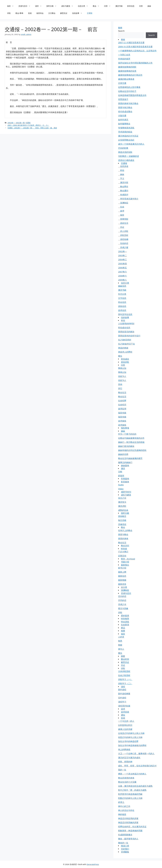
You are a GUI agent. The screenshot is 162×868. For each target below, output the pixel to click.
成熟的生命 (123, 510)
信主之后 (122, 498)
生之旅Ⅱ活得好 (125, 340)
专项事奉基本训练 (126, 128)
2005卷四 (122, 264)
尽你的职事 (123, 148)
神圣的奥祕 (123, 348)
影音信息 (131, 6)
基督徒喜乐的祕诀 (126, 332)
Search (121, 31)
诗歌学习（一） (125, 679)
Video (121, 489)
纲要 (123, 656)
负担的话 (123, 243)
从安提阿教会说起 (126, 140)
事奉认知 (122, 368)
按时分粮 (53, 6)
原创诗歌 (125, 362)
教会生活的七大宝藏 (127, 782)
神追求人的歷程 (125, 352)
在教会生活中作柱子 (127, 91)
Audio (121, 485)
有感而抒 (123, 195)
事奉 (123, 40)
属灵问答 (123, 182)
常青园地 (125, 479)
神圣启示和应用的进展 (128, 818)
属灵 (123, 468)
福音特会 (40, 13)
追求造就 (125, 712)
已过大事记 (123, 552)
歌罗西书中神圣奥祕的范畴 (130, 794)
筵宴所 (121, 476)
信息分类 (84, 6)
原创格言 (122, 516)
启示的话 (122, 596)
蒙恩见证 (64, 13)
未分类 (124, 587)
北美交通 (122, 83)
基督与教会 (123, 534)
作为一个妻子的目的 (127, 434)
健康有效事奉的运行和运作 (130, 75)
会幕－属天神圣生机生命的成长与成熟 (135, 786)
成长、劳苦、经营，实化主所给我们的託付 (137, 766)
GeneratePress (93, 864)
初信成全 (125, 359)
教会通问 (123, 191)
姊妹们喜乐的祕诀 (126, 446)
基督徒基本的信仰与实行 (129, 336)
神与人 (121, 649)
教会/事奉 (19, 13)
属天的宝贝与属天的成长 (129, 758)
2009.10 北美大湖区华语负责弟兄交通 (135, 47)
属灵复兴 (122, 502)
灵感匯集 (125, 852)
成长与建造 (68, 6)
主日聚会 (52, 13)
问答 (109, 6)
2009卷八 (122, 280)
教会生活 (122, 392)
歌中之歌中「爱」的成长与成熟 (132, 790)
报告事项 (125, 428)
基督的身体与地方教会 (128, 103)
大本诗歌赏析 (124, 671)
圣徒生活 (123, 223)
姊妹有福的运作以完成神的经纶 (132, 450)
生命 (121, 207)
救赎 (120, 645)
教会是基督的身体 (126, 778)
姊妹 (149, 6)
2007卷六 (122, 272)
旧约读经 (122, 698)
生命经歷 (122, 401)
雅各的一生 (123, 843)
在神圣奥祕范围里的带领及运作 (132, 95)
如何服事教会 (124, 124)
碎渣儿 (121, 802)
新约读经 (122, 690)
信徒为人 (122, 376)
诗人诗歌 (123, 231)
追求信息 (122, 310)
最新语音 (122, 584)
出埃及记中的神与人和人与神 (131, 733)
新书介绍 (122, 568)
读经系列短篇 (124, 706)
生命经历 (122, 405)
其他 (120, 384)
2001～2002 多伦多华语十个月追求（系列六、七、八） (28, 125)
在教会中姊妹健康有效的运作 (131, 438)
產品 (123, 628)
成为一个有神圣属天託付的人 (131, 144)
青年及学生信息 (125, 314)
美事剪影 (123, 219)
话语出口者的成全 (126, 160)
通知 (123, 715)
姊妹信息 (122, 286)
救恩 (120, 641)
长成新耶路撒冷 (125, 835)
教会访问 (125, 546)
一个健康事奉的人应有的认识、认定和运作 (137, 51)
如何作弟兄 (123, 120)
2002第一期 (20, 123)
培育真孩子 (123, 99)
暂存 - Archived (128, 559)
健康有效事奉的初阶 (127, 67)
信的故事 (78, 13)
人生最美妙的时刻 (126, 324)
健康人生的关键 (125, 729)
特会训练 (125, 622)
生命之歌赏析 (124, 675)
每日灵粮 (122, 520)
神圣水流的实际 (125, 152)
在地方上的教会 (125, 530)
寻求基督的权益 (125, 132)
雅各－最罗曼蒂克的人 (128, 839)
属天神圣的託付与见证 (128, 136)
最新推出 (125, 565)
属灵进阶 (122, 506)
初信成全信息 (124, 328)
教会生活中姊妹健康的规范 (130, 458)
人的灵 (121, 637)
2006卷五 (122, 268)
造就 (30, 13)
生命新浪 (125, 625)
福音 (12, 6)
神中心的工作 (124, 806)
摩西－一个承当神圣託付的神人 (132, 774)
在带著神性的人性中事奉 (129, 87)
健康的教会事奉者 (126, 79)
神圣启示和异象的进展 (128, 822)
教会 (97, 6)
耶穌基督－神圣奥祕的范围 (130, 831)
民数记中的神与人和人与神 (130, 798)
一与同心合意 (124, 55)
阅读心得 (125, 846)
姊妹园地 (125, 465)
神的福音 (122, 814)
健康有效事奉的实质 (127, 71)
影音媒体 (125, 482)
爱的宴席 (125, 616)
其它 (120, 388)
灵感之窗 (123, 247)
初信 (121, 170)
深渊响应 (123, 203)
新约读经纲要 (124, 694)
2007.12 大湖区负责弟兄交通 (131, 43)
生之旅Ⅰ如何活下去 (126, 344)
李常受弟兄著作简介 (128, 199)
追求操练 (122, 421)
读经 (40, 6)
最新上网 (122, 572)
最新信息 (122, 576)
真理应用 (122, 409)
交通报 (90, 13)
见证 (121, 227)
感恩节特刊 (126, 492)
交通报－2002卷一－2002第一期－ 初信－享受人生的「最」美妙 (32, 128)
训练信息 (122, 306)
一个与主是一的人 (126, 721)
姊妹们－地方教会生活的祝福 (131, 442)
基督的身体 (123, 539)
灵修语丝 (122, 524)
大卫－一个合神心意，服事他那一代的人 (136, 754)
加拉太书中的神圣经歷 (128, 741)
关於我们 (125, 849)
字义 (121, 178)
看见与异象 (123, 608)
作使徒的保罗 (124, 59)
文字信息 (122, 298)
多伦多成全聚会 (125, 111)
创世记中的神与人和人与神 (130, 737)
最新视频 (122, 580)
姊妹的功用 (123, 454)
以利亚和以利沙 (125, 725)
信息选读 (123, 166)
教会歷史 (123, 187)
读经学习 (122, 702)
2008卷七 (122, 276)
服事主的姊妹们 (125, 462)
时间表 (124, 549)
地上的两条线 (124, 749)
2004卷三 (122, 260)
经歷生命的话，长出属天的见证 (132, 827)
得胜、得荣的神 (125, 762)
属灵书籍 (119, 6)
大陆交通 (122, 116)
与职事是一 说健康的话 (128, 156)
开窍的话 (122, 600)
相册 (123, 631)
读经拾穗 (123, 239)
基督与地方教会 (125, 107)
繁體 (120, 28)
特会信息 (122, 302)
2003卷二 (122, 256)
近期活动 (122, 556)
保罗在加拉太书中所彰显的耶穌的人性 (135, 63)
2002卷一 (11, 123)
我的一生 (122, 770)
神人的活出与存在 (126, 810)
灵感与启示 (26, 6)
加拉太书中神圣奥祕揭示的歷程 (132, 745)
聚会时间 (125, 659)
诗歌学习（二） (125, 683)
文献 (120, 472)
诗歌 (9, 13)
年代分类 (122, 294)
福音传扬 (122, 413)
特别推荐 (125, 619)
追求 (123, 709)
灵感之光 (122, 604)
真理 (121, 211)
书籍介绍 (125, 562)
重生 (120, 356)
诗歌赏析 (123, 235)
